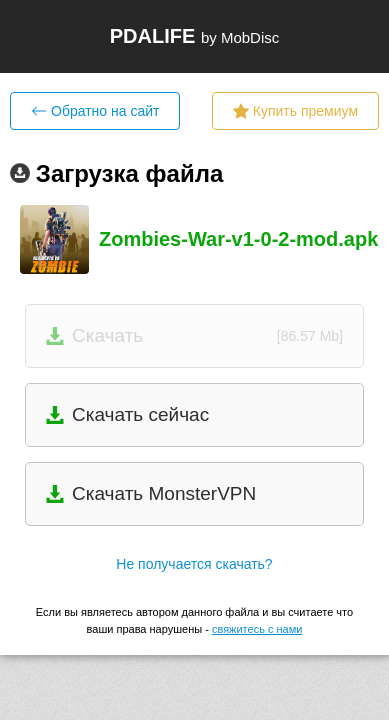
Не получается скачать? (194, 564)
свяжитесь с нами (257, 629)
